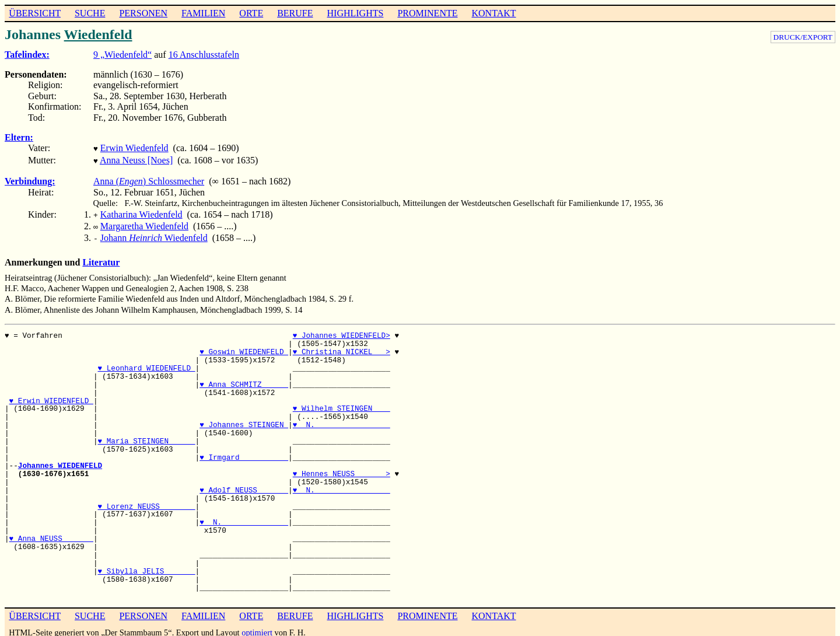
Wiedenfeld (98, 34)
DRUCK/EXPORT (803, 37)
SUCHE (90, 13)
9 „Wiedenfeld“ (123, 55)
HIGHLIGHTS (356, 13)
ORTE (251, 13)
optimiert (257, 627)
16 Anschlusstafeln (204, 55)
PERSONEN (143, 13)
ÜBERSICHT (35, 13)
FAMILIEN (203, 13)
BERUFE (295, 13)
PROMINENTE (427, 13)
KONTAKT (494, 13)
